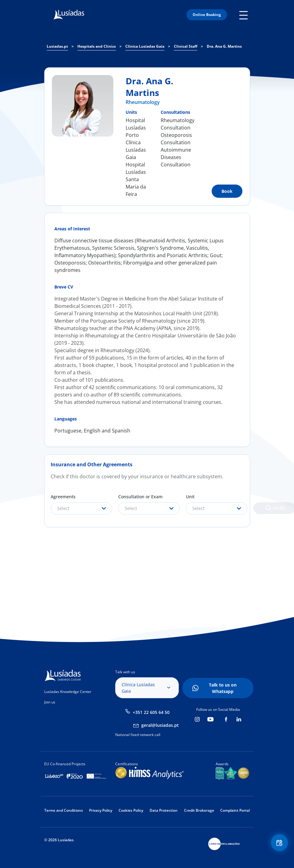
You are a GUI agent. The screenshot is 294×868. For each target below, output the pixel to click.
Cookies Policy (131, 810)
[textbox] (81, 508)
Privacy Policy (101, 810)
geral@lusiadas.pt (160, 725)
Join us (50, 702)
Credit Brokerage (199, 810)
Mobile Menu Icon (245, 15)
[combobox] (81, 508)
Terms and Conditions (64, 810)
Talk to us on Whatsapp (223, 688)
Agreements (63, 497)
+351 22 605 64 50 (151, 712)
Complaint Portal (235, 810)
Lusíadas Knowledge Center (68, 692)
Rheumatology (143, 102)
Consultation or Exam (140, 497)
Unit (190, 497)
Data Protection (164, 810)
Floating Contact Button (279, 844)
